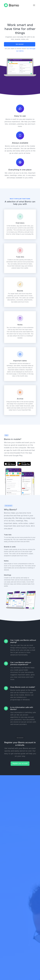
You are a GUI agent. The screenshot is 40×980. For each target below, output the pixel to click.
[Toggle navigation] (34, 5)
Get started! (20, 44)
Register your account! (20, 764)
